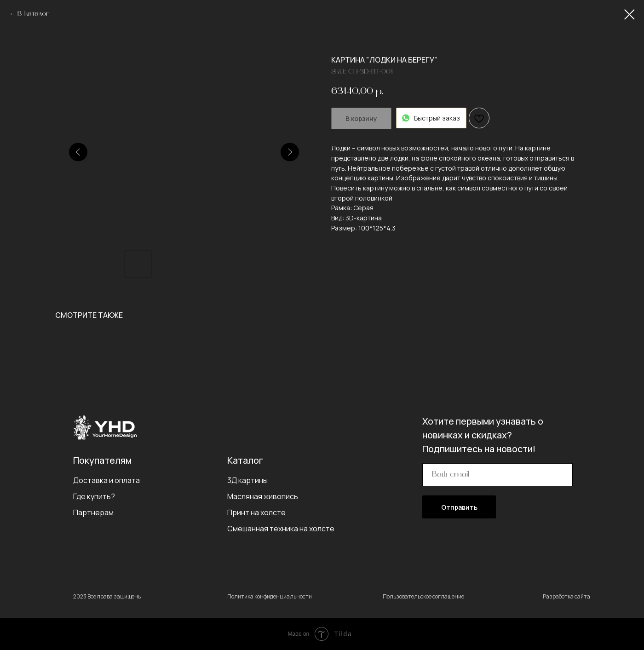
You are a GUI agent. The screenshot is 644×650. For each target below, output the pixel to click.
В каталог (33, 14)
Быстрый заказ (431, 118)
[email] (497, 475)
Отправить (459, 507)
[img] (105, 427)
